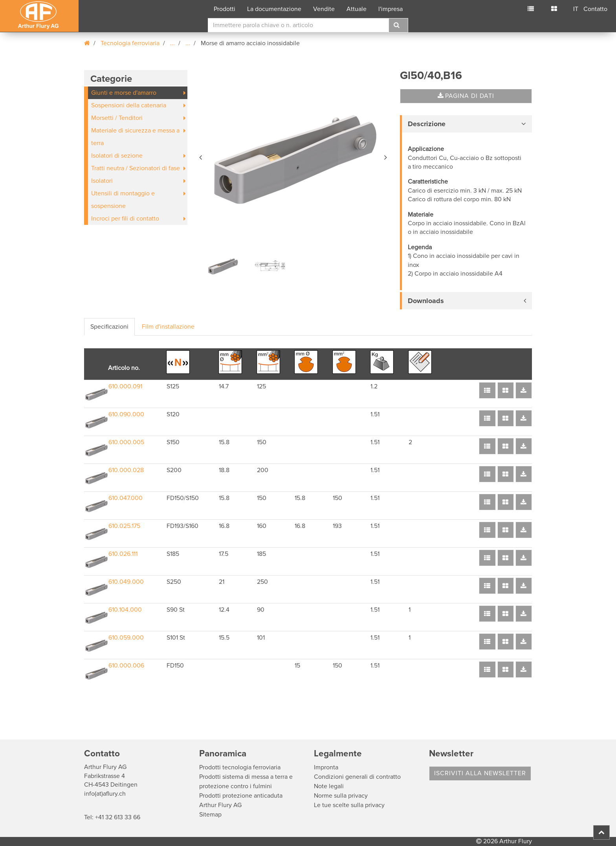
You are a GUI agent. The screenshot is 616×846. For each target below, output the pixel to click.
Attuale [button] (357, 9)
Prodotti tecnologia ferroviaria (240, 767)
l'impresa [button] (390, 9)
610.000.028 (126, 470)
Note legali (329, 786)
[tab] (466, 124)
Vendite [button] (324, 9)
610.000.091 (125, 386)
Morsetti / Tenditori (117, 118)
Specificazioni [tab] (109, 327)
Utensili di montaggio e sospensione (123, 200)
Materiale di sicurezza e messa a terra (135, 137)
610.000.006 (126, 666)
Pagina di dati (466, 96)
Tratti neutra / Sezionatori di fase (136, 168)
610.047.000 (126, 498)
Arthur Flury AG (220, 805)
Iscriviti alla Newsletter (480, 773)
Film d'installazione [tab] (168, 327)
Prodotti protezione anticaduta (241, 796)
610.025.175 (124, 526)
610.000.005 (126, 442)
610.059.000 (126, 638)
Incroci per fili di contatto (125, 219)
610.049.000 (126, 582)
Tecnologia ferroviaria (130, 43)
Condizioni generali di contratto (357, 777)
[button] (201, 156)
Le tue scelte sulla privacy (349, 805)
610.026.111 (123, 554)
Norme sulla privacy (341, 796)
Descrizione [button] (427, 124)
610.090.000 (126, 414)
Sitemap (210, 815)
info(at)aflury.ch (105, 794)
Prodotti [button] (225, 9)
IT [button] (576, 9)
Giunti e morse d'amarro (124, 93)
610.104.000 (125, 610)
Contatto (595, 9)
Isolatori (102, 181)
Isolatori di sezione (117, 156)
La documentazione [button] (274, 9)
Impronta (326, 767)
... (172, 43)
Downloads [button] (426, 301)
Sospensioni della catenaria (129, 105)
